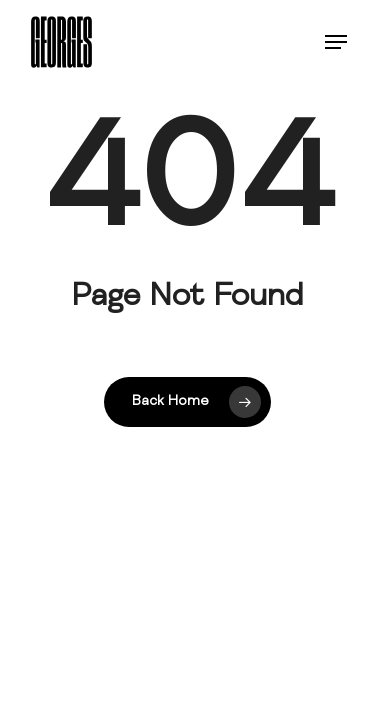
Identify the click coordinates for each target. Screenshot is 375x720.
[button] (336, 42)
